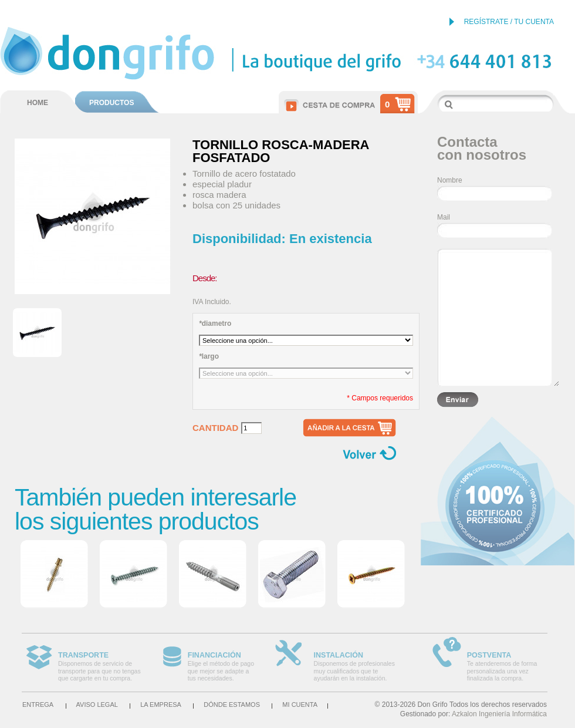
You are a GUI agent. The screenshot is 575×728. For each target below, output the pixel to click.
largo (209, 356)
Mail (444, 217)
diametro (215, 323)
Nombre (450, 180)
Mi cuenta (300, 705)
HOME (38, 103)
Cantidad (215, 428)
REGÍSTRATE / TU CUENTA (509, 22)
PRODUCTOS (111, 103)
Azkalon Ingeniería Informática (499, 714)
